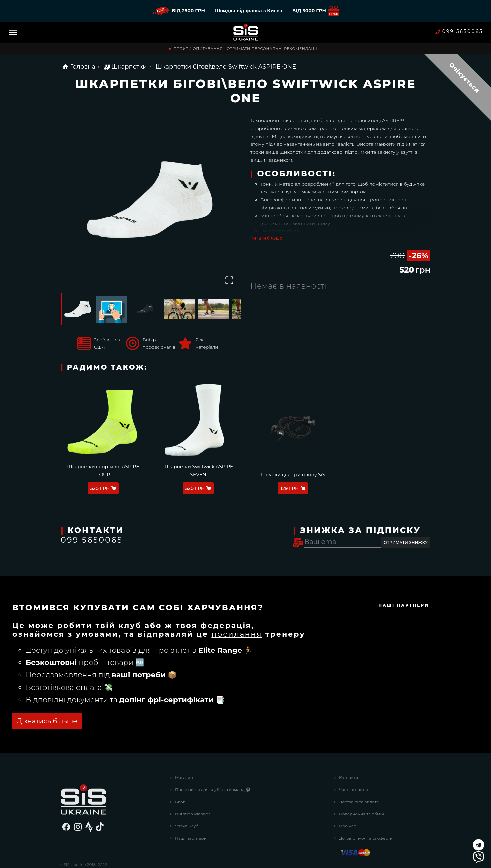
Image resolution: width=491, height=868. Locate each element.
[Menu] (13, 32)
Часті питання (354, 765)
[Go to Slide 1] (77, 309)
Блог (180, 777)
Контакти (349, 753)
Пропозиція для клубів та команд (213, 765)
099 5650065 (459, 31)
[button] (151, 202)
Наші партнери (191, 813)
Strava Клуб (187, 801)
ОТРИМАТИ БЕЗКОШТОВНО (99, 696)
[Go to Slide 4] (179, 309)
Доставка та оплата (359, 777)
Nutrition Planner (192, 789)
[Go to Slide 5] (213, 309)
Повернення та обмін (362, 789)
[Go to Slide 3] (145, 309)
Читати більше (266, 238)
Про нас (348, 801)
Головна (79, 67)
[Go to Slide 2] (111, 309)
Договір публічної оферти (366, 813)
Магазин (184, 753)
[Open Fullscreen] (229, 280)
